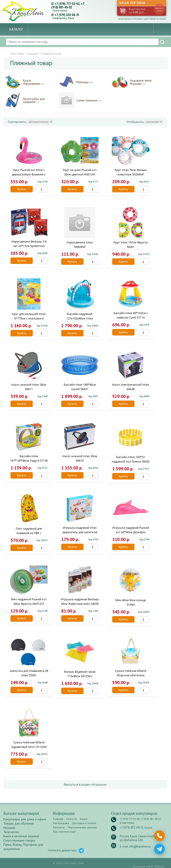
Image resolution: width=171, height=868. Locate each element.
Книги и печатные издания (21, 836)
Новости (72, 819)
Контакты (59, 827)
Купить (22, 189)
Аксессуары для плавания (34, 100)
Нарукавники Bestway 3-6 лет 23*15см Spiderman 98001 (29, 246)
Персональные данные (82, 827)
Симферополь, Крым (63, 18)
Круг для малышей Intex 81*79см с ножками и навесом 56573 (29, 318)
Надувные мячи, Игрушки (141, 82)
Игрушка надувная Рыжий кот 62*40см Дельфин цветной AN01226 (131, 532)
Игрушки (9, 828)
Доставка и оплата (84, 823)
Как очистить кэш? (65, 832)
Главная (58, 819)
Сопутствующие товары (19, 840)
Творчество (11, 832)
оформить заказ (159, 9)
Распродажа (61, 823)
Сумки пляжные (89, 100)
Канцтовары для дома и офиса (25, 819)
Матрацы (84, 82)
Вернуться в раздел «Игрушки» (85, 784)
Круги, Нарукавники (34, 82)
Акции (84, 819)
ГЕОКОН (159, 866)
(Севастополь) (60, 11)
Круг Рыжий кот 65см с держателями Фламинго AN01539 (29, 174)
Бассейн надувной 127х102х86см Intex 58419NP (80, 318)
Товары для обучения (18, 823)
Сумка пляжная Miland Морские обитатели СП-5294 (131, 675)
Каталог (16, 29)
